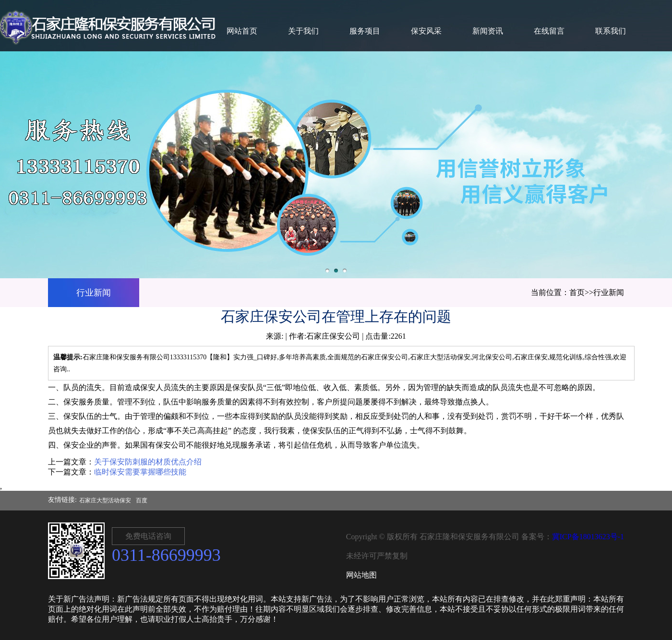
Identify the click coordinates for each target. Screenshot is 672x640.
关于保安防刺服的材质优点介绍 (148, 462)
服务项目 (365, 31)
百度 (142, 500)
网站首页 (242, 31)
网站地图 (361, 575)
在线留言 (549, 31)
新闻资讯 (488, 31)
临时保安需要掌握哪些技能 (140, 472)
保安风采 (426, 31)
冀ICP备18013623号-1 (588, 537)
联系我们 (611, 31)
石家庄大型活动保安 (105, 500)
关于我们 (303, 31)
